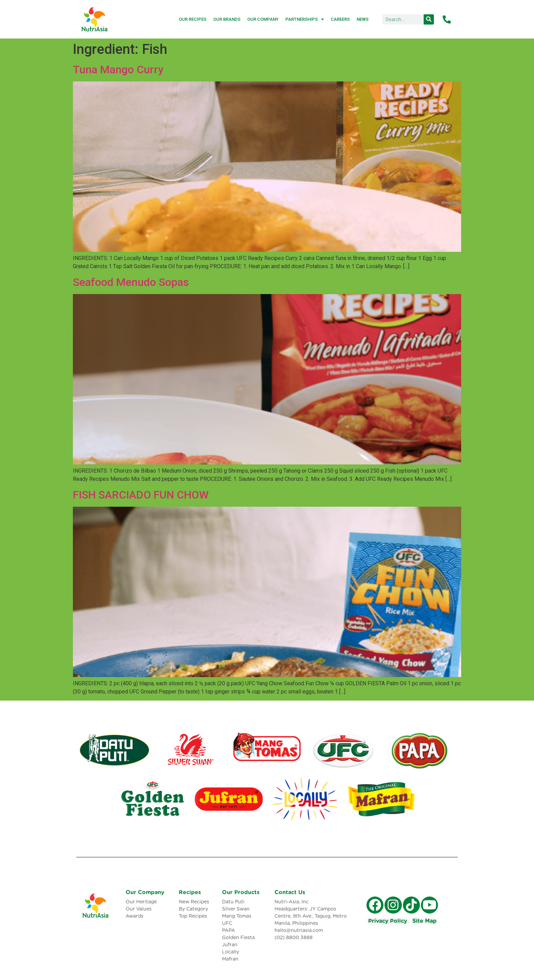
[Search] (429, 19)
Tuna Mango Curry (118, 70)
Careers (340, 19)
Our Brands (227, 19)
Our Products (241, 892)
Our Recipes (193, 19)
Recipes (190, 892)
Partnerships (305, 19)
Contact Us (290, 892)
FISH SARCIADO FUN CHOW (141, 495)
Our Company (263, 19)
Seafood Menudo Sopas (131, 282)
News (363, 19)
